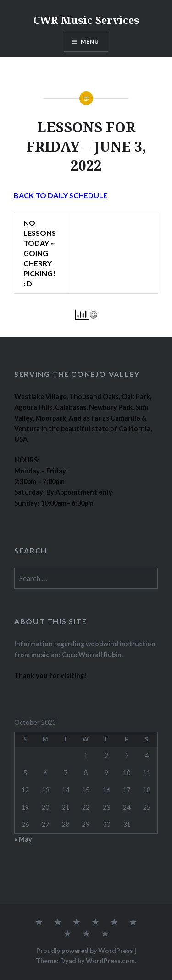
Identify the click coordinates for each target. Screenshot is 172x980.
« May (23, 839)
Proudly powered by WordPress (85, 950)
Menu (90, 42)
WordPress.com (110, 960)
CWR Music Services (86, 20)
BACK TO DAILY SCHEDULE (61, 195)
